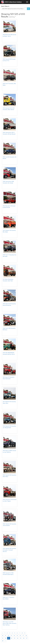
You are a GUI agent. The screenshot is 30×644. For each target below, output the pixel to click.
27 (27, 638)
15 (17, 636)
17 (23, 636)
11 (6, 636)
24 (18, 638)
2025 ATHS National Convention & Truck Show (13, 9)
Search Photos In (5, 6)
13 (11, 636)
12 (8, 636)
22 (12, 638)
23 (15, 638)
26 (24, 638)
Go (28, 9)
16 (20, 636)
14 (14, 636)
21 (9, 638)
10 (3, 636)
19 (3, 638)
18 (26, 636)
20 (6, 638)
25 (21, 638)
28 (3, 641)
